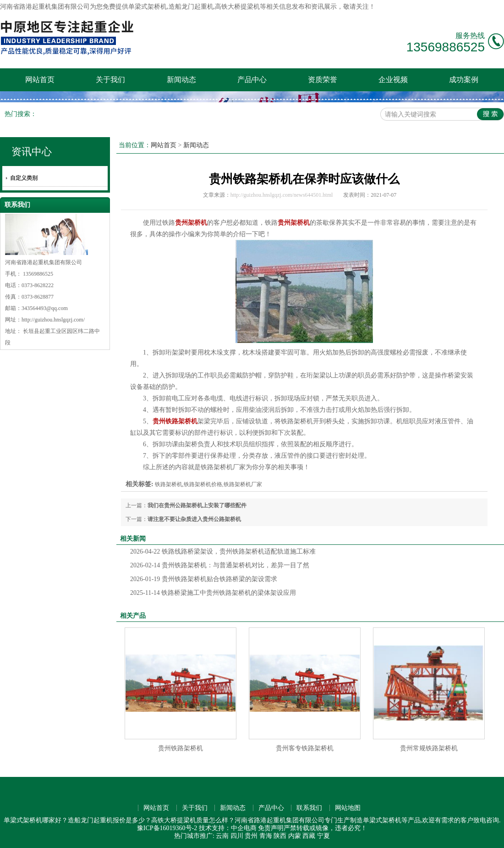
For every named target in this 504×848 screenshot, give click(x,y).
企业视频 (393, 80)
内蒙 (295, 836)
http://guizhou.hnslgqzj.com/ (53, 320)
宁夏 (323, 836)
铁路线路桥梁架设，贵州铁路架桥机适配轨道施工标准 (223, 551)
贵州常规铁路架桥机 (429, 748)
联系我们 (309, 808)
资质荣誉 (323, 80)
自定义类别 (24, 178)
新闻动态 (181, 80)
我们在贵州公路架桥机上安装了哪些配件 (197, 505)
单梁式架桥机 (148, 7)
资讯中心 (32, 152)
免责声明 (271, 828)
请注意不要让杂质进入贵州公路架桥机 (194, 519)
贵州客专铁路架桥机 (305, 748)
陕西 (280, 836)
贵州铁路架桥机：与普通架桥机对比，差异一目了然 (220, 565)
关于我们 (110, 80)
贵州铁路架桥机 (181, 748)
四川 (237, 836)
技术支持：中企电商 (228, 828)
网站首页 (40, 80)
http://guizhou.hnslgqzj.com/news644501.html (282, 195)
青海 (266, 836)
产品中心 (252, 80)
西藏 (309, 836)
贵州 (251, 836)
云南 (222, 836)
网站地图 (348, 808)
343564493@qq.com (45, 308)
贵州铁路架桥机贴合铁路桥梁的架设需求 (204, 579)
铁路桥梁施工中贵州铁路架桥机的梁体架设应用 (213, 593)
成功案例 (464, 80)
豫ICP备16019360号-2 (167, 828)
